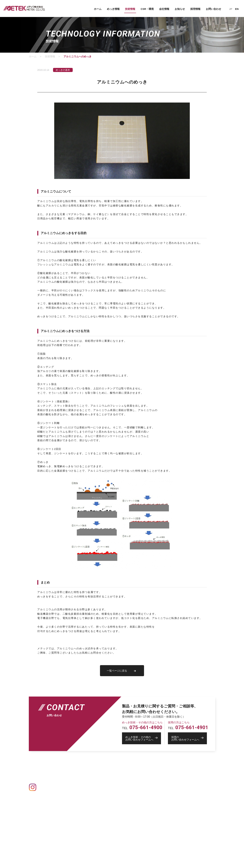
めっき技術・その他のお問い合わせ (192, 792)
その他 (77, 810)
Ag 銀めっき (80, 791)
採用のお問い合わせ (183, 796)
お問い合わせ (213, 9)
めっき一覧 (78, 781)
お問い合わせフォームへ (143, 738)
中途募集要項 (147, 819)
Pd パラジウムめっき (84, 805)
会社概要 (144, 781)
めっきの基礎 (79, 776)
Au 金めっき (80, 786)
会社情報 (164, 9)
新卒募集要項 (147, 815)
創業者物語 (145, 790)
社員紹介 (144, 805)
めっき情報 (113, 9)
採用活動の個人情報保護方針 (155, 824)
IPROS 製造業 (179, 809)
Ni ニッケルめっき (83, 800)
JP (231, 9)
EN (237, 9)
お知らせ (180, 9)
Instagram (45, 787)
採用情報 (195, 9)
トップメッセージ (149, 810)
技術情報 (130, 9)
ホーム (98, 9)
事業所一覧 (145, 785)
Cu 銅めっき (80, 796)
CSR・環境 (147, 9)
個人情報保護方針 (181, 781)
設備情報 (110, 776)
